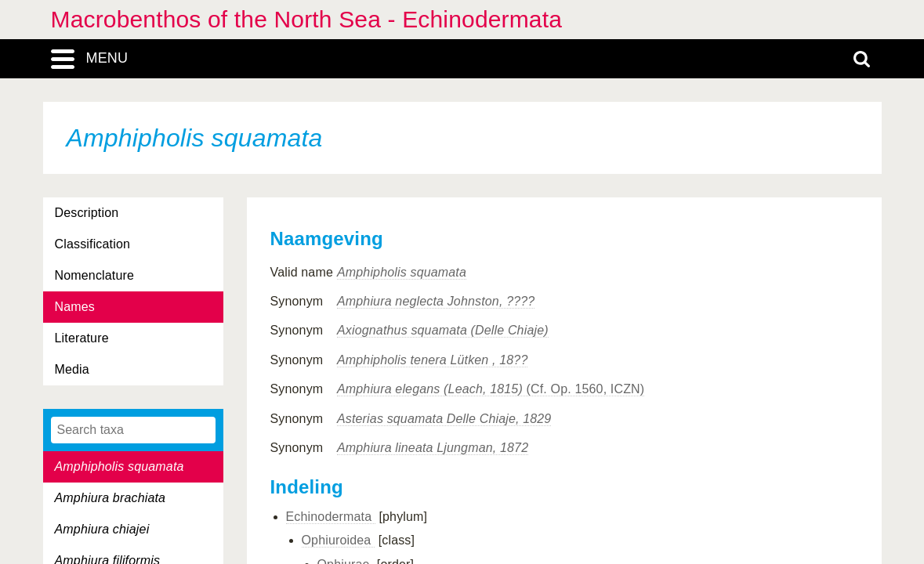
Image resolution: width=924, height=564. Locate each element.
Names (75, 307)
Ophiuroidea (339, 540)
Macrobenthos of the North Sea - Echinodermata (307, 19)
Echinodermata (331, 517)
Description (87, 213)
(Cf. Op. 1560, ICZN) (491, 389)
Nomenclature (95, 275)
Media (72, 369)
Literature (82, 338)
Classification (93, 244)
